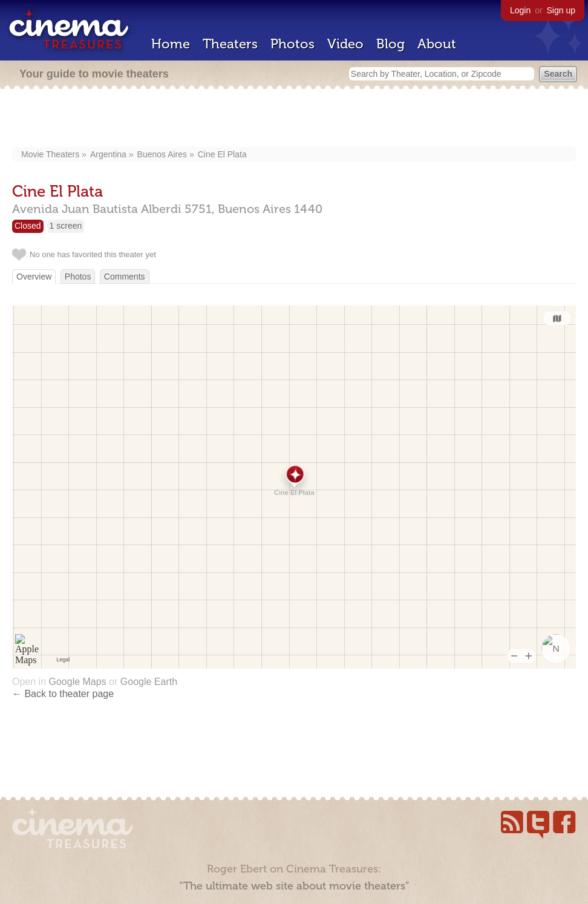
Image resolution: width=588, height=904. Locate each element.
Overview (34, 277)
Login (520, 10)
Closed (28, 226)
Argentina (108, 154)
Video (345, 44)
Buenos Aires (162, 154)
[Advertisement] (294, 119)
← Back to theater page (63, 694)
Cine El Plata (222, 154)
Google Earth (149, 682)
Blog (390, 44)
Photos (292, 44)
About (437, 44)
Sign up (561, 10)
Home (171, 44)
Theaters (230, 44)
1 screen (66, 226)
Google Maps (77, 682)
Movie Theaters (50, 154)
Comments (125, 277)
